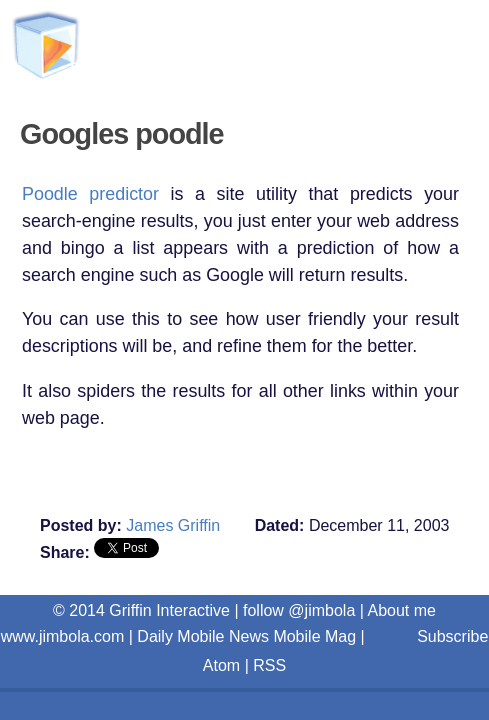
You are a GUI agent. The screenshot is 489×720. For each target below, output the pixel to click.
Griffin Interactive (261, 52)
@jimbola (321, 610)
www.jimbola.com (63, 636)
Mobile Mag (314, 636)
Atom (221, 665)
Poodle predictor (90, 194)
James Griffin (173, 525)
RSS (269, 665)
